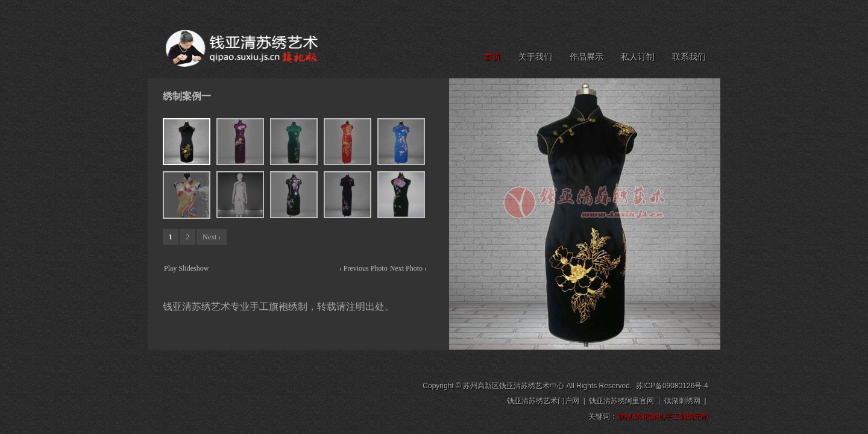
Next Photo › (408, 268)
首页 (492, 57)
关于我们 (535, 57)
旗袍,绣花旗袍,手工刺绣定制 (663, 417)
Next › (212, 237)
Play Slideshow (186, 268)
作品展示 (587, 57)
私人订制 (638, 57)
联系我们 (689, 57)
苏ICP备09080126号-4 (672, 386)
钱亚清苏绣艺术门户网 (543, 401)
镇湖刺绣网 (682, 401)
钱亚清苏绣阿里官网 (621, 401)
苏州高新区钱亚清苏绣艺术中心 (514, 386)
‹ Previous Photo (363, 268)
